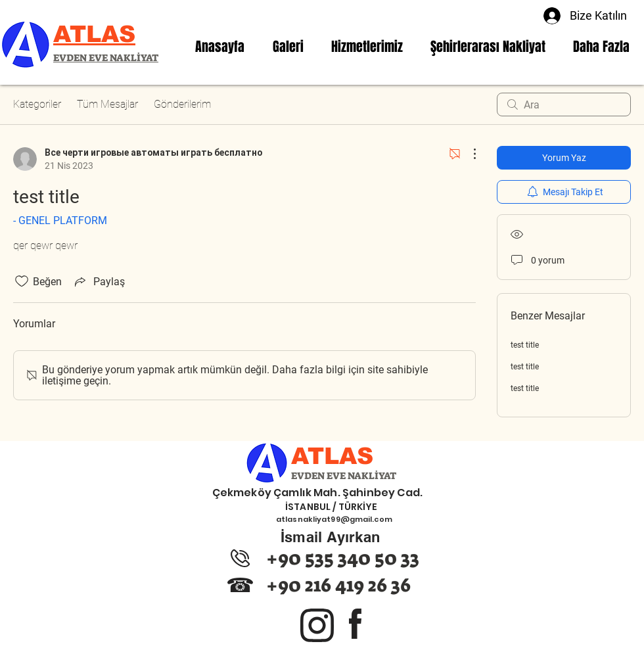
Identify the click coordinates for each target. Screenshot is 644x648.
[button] (367, 47)
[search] (564, 104)
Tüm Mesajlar (107, 104)
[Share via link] (99, 281)
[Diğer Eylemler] (468, 154)
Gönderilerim (182, 104)
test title (525, 345)
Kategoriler (37, 104)
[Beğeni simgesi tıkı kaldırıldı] (22, 281)
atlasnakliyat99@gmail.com (334, 519)
